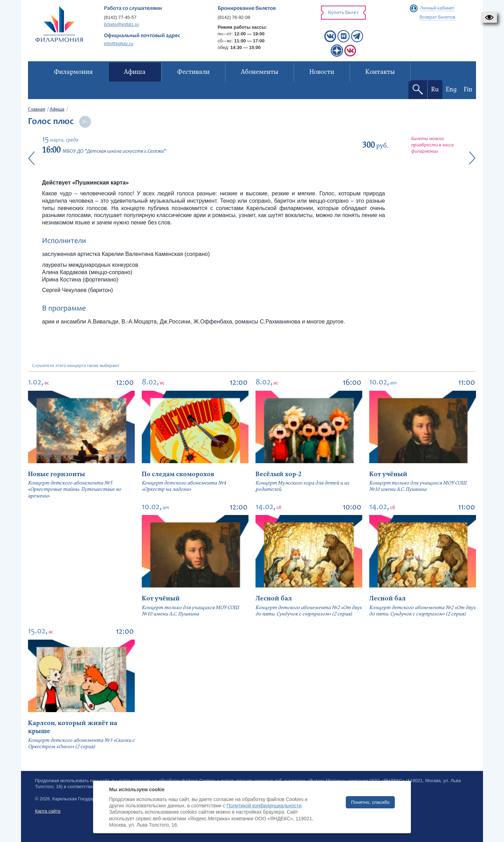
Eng (451, 89)
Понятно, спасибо (370, 802)
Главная (37, 110)
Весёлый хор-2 (278, 474)
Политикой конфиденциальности (264, 806)
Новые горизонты (57, 474)
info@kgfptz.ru (119, 44)
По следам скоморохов (178, 474)
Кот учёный (388, 474)
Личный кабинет (437, 8)
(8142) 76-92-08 (234, 17)
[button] (489, 18)
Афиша (57, 110)
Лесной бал (274, 599)
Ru (435, 89)
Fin (468, 89)
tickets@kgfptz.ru (121, 24)
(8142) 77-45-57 (120, 17)
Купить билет (343, 13)
